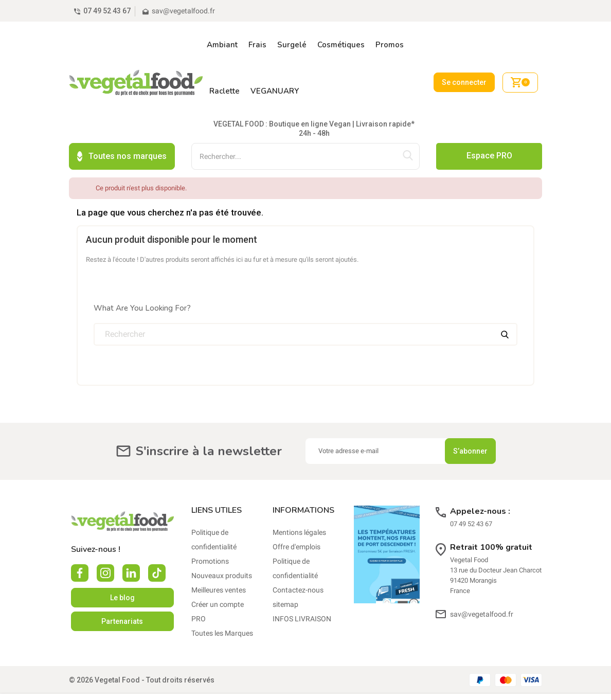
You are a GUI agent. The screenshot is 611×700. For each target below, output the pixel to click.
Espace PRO (489, 127)
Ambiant (222, 45)
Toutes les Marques (222, 604)
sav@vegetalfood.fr (482, 585)
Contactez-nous (298, 561)
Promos (390, 45)
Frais (257, 45)
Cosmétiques (341, 45)
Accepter (520, 683)
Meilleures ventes (219, 561)
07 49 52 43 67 (107, 11)
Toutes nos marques (122, 128)
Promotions (210, 532)
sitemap (285, 576)
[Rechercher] (305, 306)
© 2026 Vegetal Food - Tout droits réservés (142, 651)
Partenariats (122, 593)
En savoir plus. (374, 689)
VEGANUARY (275, 91)
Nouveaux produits (222, 547)
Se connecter (464, 68)
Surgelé (292, 45)
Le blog (122, 569)
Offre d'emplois (296, 518)
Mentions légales (299, 504)
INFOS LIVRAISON (302, 590)
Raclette (224, 91)
